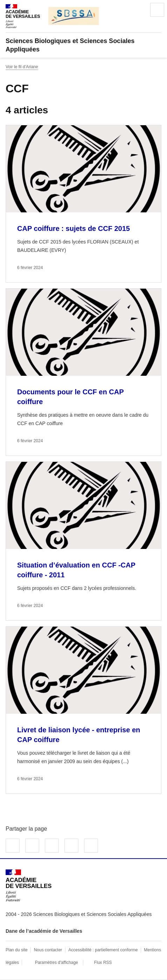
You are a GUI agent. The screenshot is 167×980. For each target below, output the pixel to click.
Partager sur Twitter (32, 846)
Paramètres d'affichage (57, 963)
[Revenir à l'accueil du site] (29, 885)
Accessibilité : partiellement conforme (103, 950)
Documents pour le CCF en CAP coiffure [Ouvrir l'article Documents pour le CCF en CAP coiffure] (70, 397)
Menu (157, 10)
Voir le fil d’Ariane (22, 67)
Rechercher (138, 10)
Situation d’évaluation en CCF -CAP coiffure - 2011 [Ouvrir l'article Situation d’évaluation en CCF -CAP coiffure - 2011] (76, 570)
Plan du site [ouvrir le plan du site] (17, 950)
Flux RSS (103, 963)
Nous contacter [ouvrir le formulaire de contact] (48, 950)
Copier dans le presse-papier (91, 846)
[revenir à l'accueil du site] (83, 45)
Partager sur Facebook (13, 846)
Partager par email (71, 846)
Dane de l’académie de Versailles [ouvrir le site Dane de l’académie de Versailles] (44, 931)
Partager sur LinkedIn (52, 846)
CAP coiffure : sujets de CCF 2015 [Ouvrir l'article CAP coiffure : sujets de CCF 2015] (74, 228)
